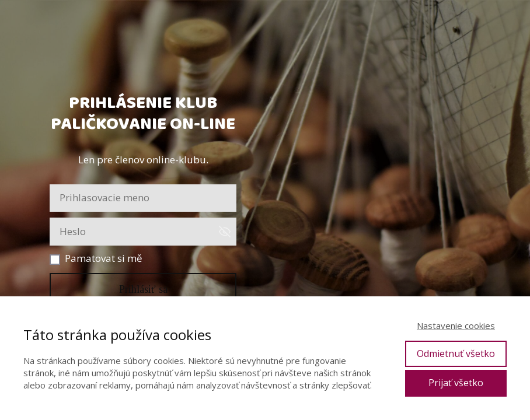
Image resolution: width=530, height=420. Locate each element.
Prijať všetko (456, 383)
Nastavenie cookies (456, 325)
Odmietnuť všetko (456, 353)
